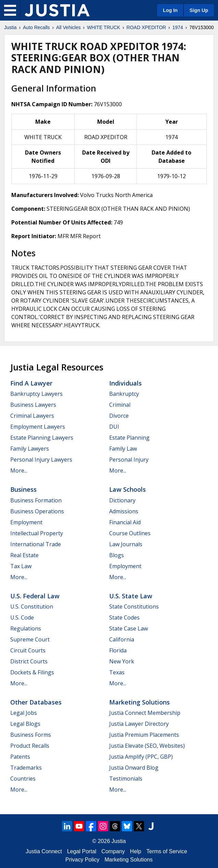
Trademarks (26, 768)
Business (23, 489)
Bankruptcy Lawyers (36, 394)
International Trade (36, 544)
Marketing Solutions (139, 702)
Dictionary (122, 500)
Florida (118, 650)
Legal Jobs (24, 713)
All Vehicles (68, 27)
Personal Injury (129, 460)
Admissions (124, 511)
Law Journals (126, 544)
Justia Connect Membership (145, 713)
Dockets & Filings (32, 672)
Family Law (123, 449)
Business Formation (36, 500)
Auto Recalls (36, 27)
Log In (170, 10)
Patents (20, 757)
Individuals (125, 383)
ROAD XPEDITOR (146, 27)
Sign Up (199, 10)
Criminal (120, 405)
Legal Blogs (25, 724)
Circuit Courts (28, 650)
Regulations (26, 628)
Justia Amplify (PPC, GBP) (141, 757)
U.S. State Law (131, 596)
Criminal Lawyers (32, 416)
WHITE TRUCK (104, 27)
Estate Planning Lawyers (42, 438)
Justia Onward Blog (134, 768)
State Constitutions (134, 607)
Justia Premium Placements (144, 735)
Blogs (117, 555)
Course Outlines (130, 533)
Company (113, 851)
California (122, 639)
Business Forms (31, 735)
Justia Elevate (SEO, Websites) (147, 746)
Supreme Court (30, 639)
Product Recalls (30, 746)
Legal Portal (82, 851)
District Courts (29, 661)
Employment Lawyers (38, 427)
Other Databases (36, 702)
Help (136, 851)
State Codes (124, 618)
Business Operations (37, 511)
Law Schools (127, 489)
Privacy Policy (82, 860)
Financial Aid (125, 522)
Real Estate (24, 555)
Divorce (119, 416)
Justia (10, 27)
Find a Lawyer (31, 383)
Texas (117, 672)
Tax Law (21, 566)
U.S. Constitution (32, 607)
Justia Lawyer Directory (139, 724)
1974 (178, 27)
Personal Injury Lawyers (41, 460)
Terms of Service (167, 851)
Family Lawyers (30, 449)
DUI (114, 427)
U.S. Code (22, 618)
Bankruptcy (124, 394)
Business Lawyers (33, 405)
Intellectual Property (37, 533)
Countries (23, 779)
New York (122, 661)
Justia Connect (44, 851)
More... (19, 470)
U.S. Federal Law (35, 596)
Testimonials (126, 779)
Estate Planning (129, 438)
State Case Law (129, 628)
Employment (26, 522)
